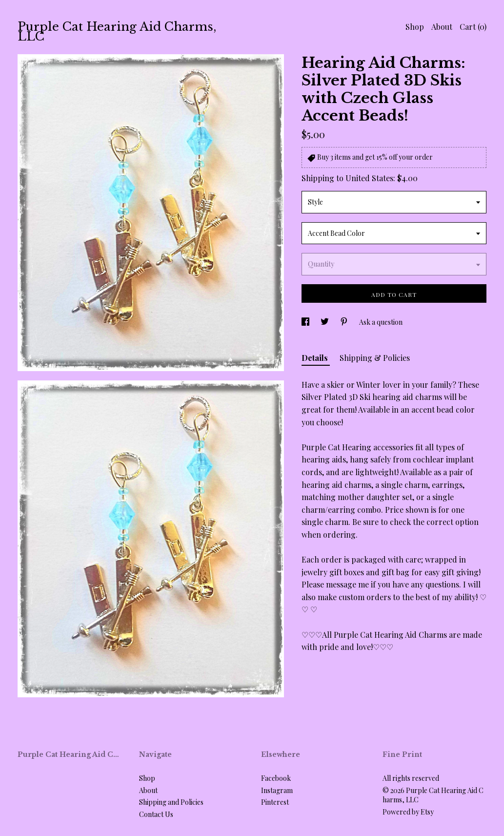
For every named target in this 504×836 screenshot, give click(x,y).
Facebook (276, 778)
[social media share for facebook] (306, 322)
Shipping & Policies (375, 358)
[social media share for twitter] (325, 322)
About (442, 27)
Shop (415, 27)
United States (369, 178)
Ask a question (381, 322)
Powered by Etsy (408, 812)
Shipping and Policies (171, 802)
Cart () (473, 27)
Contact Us (156, 814)
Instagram (277, 790)
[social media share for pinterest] (345, 322)
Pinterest (275, 802)
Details (316, 358)
